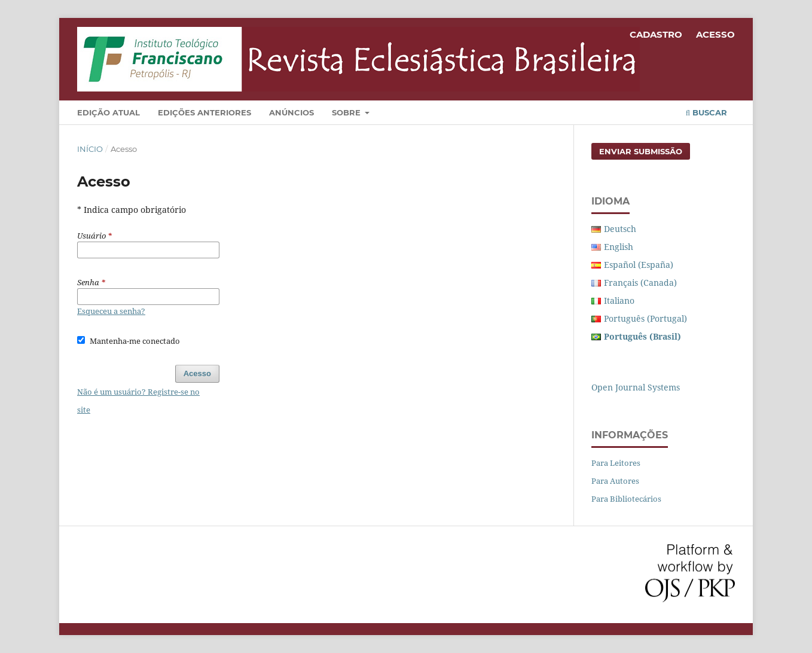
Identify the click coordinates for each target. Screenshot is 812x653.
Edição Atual (109, 112)
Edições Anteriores (204, 112)
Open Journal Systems (636, 387)
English (619, 247)
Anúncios (291, 112)
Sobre (347, 112)
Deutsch (620, 229)
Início (90, 149)
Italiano (619, 300)
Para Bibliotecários (626, 499)
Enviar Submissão (641, 151)
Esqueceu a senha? (111, 311)
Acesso (715, 34)
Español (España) (639, 265)
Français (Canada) (640, 283)
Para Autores (615, 481)
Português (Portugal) (645, 318)
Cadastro (656, 34)
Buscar (706, 112)
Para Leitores (616, 463)
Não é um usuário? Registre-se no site (138, 401)
